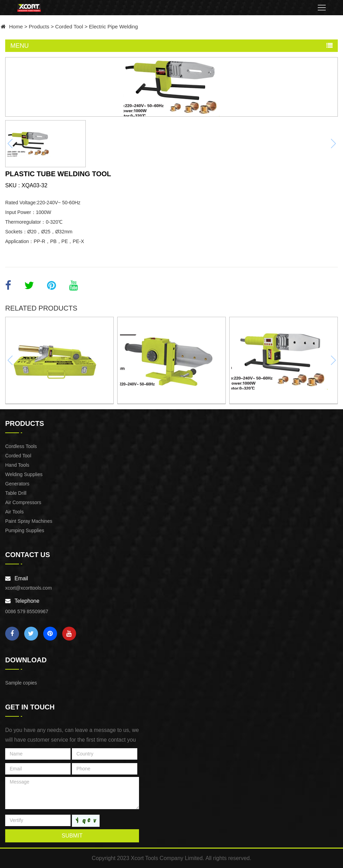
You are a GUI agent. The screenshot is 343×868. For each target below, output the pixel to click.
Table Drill (16, 493)
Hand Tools (17, 465)
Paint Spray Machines (29, 521)
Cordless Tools (21, 446)
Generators (17, 484)
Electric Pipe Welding (113, 26)
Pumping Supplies (25, 530)
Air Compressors (23, 502)
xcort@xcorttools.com (29, 588)
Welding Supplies (24, 474)
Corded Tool (69, 26)
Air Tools (14, 512)
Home (16, 26)
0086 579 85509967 (27, 611)
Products (39, 26)
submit (72, 836)
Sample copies (21, 683)
